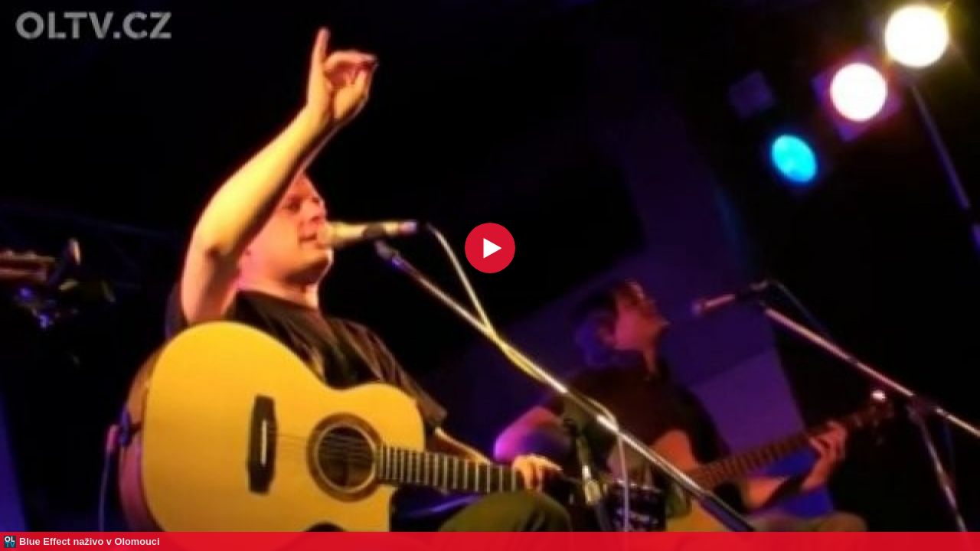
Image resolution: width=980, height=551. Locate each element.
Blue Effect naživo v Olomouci (89, 541)
